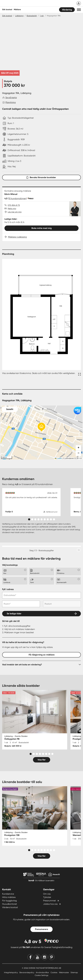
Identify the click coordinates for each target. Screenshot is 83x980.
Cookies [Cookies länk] (54, 972)
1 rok (42, 16)
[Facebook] (30, 957)
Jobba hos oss (50, 904)
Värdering (67, 10)
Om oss (47, 894)
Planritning (11, 102)
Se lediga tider (14, 614)
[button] (79, 10)
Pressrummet (49, 901)
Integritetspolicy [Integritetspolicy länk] (11, 972)
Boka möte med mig (42, 228)
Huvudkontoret (10, 904)
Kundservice (8, 894)
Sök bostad (7, 10)
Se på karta (11, 98)
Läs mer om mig (15, 212)
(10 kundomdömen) (17, 198)
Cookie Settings (41, 975)
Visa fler (42, 760)
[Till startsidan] (20, 4)
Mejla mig (12, 208)
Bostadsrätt (32, 16)
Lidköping (19, 16)
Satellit (10, 409)
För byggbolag (9, 901)
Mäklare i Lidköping (17, 237)
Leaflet (58, 458)
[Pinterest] (52, 957)
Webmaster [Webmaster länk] (64, 972)
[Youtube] (37, 957)
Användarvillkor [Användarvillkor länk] (43, 972)
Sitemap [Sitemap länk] (74, 972)
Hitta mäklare (9, 897)
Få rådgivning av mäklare (42, 655)
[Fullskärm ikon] (79, 375)
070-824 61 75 (14, 205)
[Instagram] (44, 957)
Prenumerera (41, 929)
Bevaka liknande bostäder (41, 177)
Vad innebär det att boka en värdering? (22, 665)
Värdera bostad (10, 907)
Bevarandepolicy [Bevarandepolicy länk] (27, 972)
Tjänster (47, 897)
